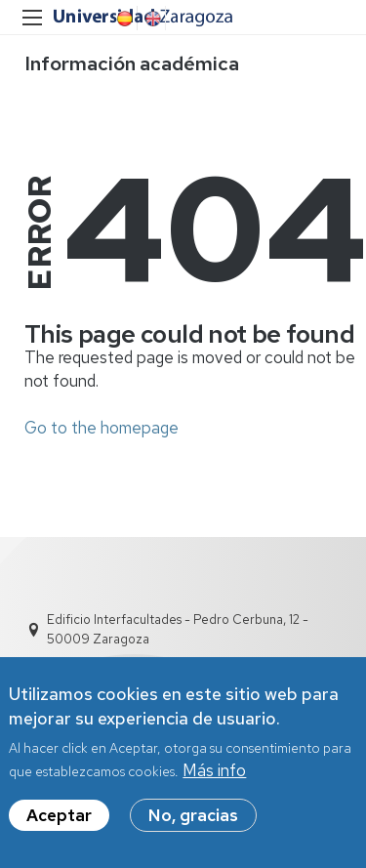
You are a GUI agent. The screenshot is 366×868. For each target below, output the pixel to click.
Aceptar (59, 817)
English (151, 19)
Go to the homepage (102, 428)
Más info (214, 772)
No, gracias (193, 817)
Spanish (123, 19)
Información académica (132, 63)
